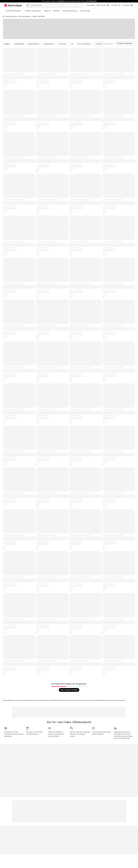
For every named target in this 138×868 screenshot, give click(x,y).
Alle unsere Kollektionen (25, 16)
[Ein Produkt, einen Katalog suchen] (28, 5)
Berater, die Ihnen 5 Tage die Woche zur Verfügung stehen (80, 734)
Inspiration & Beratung (11, 16)
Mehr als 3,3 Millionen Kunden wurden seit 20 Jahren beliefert (56, 734)
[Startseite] (4, 16)
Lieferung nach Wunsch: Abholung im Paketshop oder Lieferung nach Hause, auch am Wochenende (123, 735)
